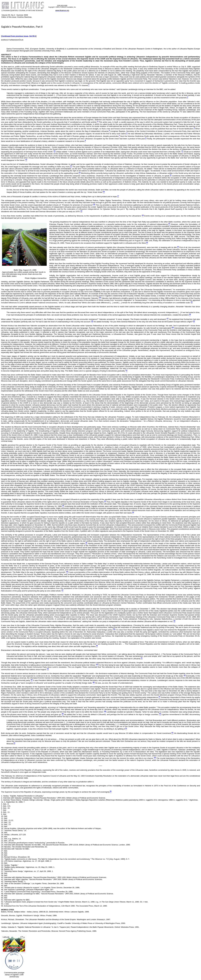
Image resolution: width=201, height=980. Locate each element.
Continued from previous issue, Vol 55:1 (19, 36)
